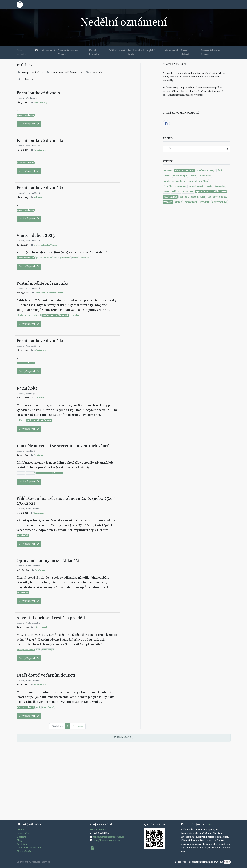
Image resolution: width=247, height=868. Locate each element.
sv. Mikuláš (23, 535)
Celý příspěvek (29, 124)
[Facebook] (166, 124)
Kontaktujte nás (98, 830)
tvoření (168, 202)
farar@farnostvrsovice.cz (106, 841)
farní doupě (48, 650)
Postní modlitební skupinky (43, 283)
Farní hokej (28, 388)
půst (166, 191)
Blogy (20, 841)
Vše (37, 50)
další (81, 726)
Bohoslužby (23, 833)
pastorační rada (44, 258)
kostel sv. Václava (174, 181)
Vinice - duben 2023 (36, 235)
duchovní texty (24, 315)
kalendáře (205, 176)
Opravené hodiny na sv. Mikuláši (48, 561)
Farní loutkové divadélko (40, 141)
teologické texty (62, 258)
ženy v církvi (219, 202)
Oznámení (40, 398)
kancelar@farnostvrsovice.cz (108, 837)
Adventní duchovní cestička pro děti (51, 618)
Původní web (24, 851)
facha (167, 176)
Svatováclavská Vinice (45, 245)
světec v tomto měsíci (192, 197)
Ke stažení (22, 844)
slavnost (31, 473)
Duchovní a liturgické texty (49, 293)
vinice (75, 258)
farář (193, 176)
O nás (210, 825)
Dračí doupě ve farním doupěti (46, 675)
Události (21, 837)
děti (38, 650)
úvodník (205, 202)
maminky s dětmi (198, 181)
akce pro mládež (26, 115)
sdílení (37, 315)
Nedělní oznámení (175, 186)
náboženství (196, 186)
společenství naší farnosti (55, 315)
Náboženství (40, 150)
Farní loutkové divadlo (38, 93)
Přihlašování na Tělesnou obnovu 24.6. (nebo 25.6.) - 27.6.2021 (67, 501)
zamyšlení (85, 258)
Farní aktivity (40, 103)
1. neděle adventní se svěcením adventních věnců (63, 446)
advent (21, 473)
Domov (20, 830)
